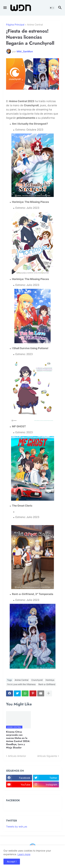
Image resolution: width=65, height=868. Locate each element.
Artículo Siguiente (47, 756)
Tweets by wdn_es (17, 826)
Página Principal (15, 25)
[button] (5, 8)
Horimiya (50, 680)
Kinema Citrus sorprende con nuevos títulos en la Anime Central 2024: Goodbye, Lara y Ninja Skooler (18, 740)
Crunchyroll (37, 680)
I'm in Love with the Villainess (21, 684)
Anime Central (35, 25)
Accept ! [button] (12, 861)
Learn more (24, 854)
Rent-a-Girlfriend (47, 684)
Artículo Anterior (17, 756)
